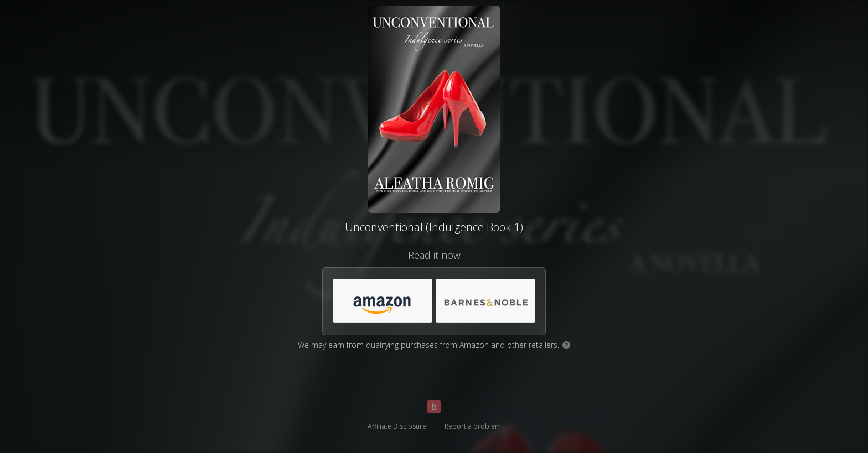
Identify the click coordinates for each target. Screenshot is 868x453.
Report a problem (473, 426)
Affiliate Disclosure (397, 426)
